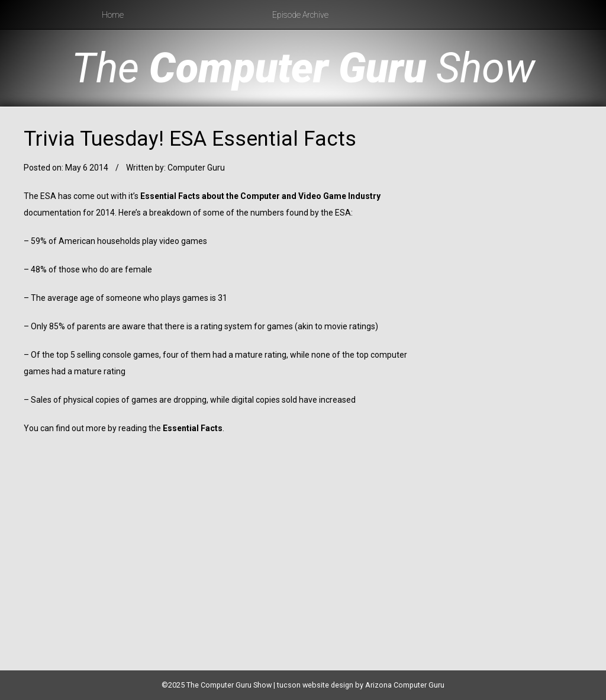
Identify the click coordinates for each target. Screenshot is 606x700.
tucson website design (315, 685)
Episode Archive (300, 15)
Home (113, 15)
